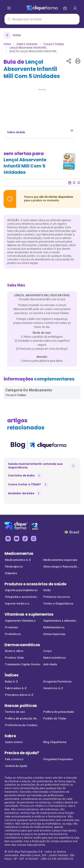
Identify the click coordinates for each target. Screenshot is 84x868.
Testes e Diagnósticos (58, 604)
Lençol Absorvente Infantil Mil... (29, 48)
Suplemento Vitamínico (20, 621)
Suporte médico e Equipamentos (17, 604)
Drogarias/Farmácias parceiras (57, 682)
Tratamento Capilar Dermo (23, 664)
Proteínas (11, 627)
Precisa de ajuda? (22, 753)
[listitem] (38, 445)
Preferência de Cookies (21, 725)
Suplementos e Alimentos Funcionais (60, 621)
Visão (47, 590)
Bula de (32, 69)
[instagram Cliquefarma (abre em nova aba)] (34, 539)
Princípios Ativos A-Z (19, 695)
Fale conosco (14, 759)
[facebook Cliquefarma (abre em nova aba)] (8, 539)
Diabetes (11, 573)
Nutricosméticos (54, 658)
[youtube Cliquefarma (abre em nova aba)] (17, 539)
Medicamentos (19, 553)
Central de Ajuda (16, 766)
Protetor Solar (14, 658)
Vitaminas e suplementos (29, 614)
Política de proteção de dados (21, 719)
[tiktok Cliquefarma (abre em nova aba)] (25, 539)
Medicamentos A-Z (18, 560)
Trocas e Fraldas (54, 44)
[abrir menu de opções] (9, 8)
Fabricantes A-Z (16, 688)
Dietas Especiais (54, 634)
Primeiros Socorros (57, 597)
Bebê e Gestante (27, 44)
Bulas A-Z (11, 681)
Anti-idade (50, 664)
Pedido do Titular (55, 718)
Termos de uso (15, 712)
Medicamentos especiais (60, 560)
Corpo (47, 651)
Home (7, 44)
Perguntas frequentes (58, 759)
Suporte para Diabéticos (21, 590)
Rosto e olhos (14, 651)
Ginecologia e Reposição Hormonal (60, 567)
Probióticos (13, 634)
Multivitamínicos (54, 627)
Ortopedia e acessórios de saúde (21, 597)
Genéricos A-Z (53, 688)
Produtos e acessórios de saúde (35, 584)
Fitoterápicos (14, 567)
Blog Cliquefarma (55, 742)
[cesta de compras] (75, 8)
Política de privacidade (59, 712)
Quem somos (14, 742)
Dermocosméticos (22, 645)
